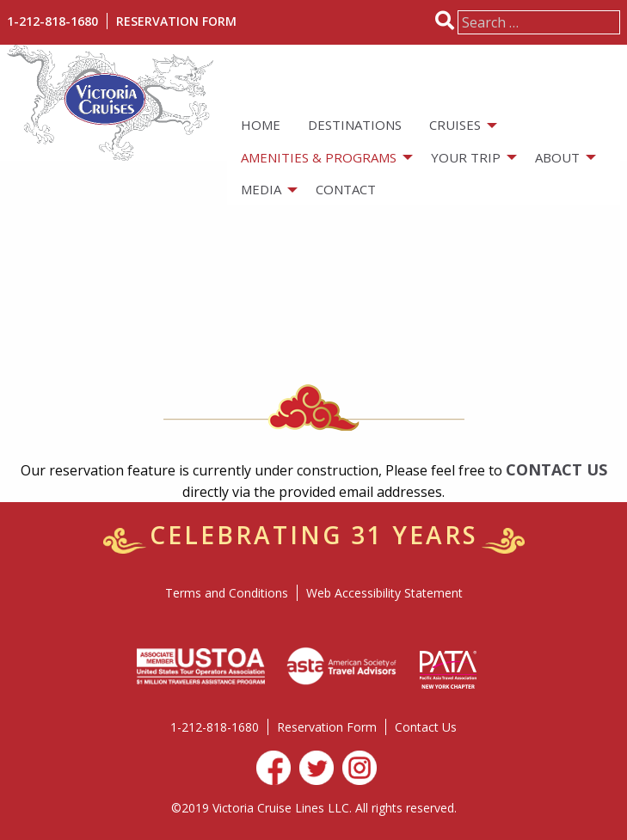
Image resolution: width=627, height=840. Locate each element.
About (557, 157)
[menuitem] (261, 125)
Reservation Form (176, 21)
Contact (346, 189)
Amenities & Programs (319, 157)
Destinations (355, 125)
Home (261, 125)
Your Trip (466, 157)
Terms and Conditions (227, 593)
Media (261, 189)
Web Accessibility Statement (384, 593)
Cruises (455, 125)
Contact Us (426, 727)
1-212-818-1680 (52, 21)
